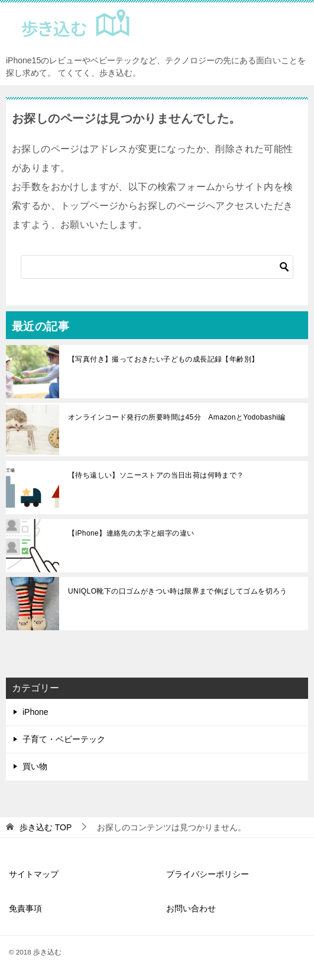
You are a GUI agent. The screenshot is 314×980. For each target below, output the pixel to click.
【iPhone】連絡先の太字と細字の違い (131, 533)
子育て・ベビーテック (64, 739)
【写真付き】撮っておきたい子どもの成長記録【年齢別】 (163, 359)
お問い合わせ (191, 908)
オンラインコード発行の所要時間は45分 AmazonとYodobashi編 (177, 417)
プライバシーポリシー (208, 874)
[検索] (157, 267)
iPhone (35, 712)
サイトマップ (34, 874)
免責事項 (25, 908)
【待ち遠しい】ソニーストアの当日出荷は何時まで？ (156, 475)
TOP (46, 827)
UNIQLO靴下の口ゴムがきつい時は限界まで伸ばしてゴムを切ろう (178, 591)
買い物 (35, 766)
